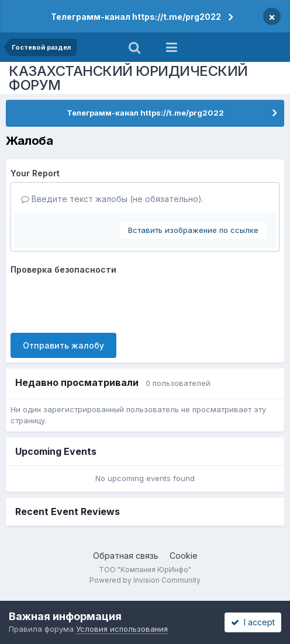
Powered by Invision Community (145, 580)
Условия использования (122, 629)
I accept (253, 622)
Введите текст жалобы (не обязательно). (112, 199)
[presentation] (99, 301)
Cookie (184, 556)
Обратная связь (126, 556)
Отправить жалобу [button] (63, 345)
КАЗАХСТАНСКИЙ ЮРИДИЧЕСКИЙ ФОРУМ (128, 78)
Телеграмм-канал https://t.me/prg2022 (136, 17)
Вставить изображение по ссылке (193, 230)
